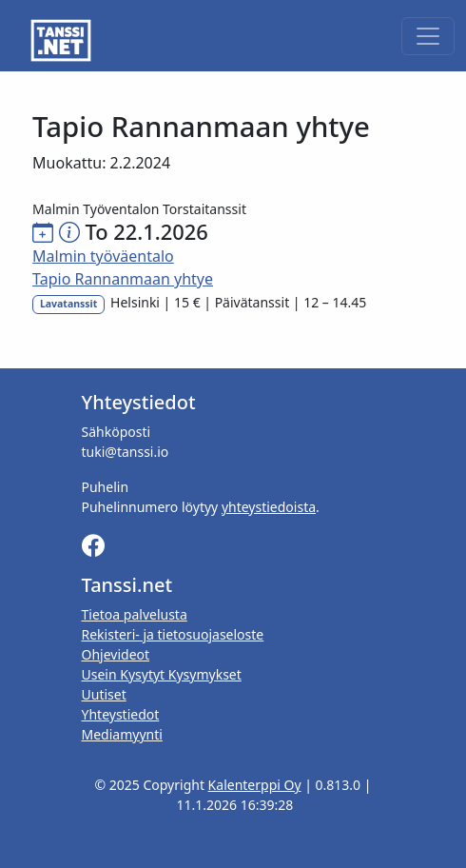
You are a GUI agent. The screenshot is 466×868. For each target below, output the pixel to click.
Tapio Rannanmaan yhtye (123, 279)
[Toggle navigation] (428, 36)
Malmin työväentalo (103, 256)
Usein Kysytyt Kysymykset (162, 674)
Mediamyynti (122, 734)
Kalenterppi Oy (255, 785)
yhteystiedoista (269, 507)
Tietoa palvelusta (135, 614)
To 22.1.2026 (146, 232)
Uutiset (104, 694)
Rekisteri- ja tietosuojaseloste (173, 634)
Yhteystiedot (121, 714)
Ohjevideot (116, 654)
